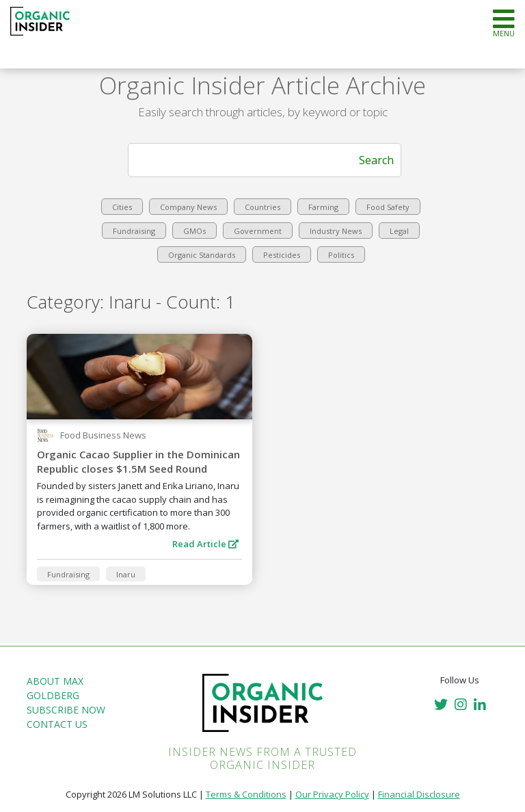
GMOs (194, 231)
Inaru (126, 574)
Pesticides (282, 255)
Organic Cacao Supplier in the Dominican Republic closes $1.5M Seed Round (138, 461)
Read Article (205, 544)
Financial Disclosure (419, 794)
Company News (188, 207)
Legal (399, 231)
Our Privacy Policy (332, 794)
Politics (341, 255)
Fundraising (134, 231)
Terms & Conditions (246, 794)
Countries (262, 207)
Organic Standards (202, 255)
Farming (323, 207)
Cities (122, 207)
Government (258, 231)
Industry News (336, 231)
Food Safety (388, 207)
